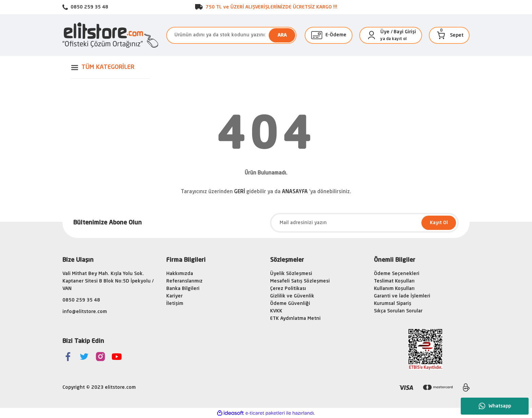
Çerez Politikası (288, 289)
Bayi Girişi (405, 32)
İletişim (175, 304)
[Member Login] (372, 35)
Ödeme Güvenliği (290, 304)
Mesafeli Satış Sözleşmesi (300, 281)
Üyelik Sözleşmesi (291, 274)
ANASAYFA (295, 192)
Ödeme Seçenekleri (397, 274)
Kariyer (174, 296)
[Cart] (441, 35)
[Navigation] (110, 67)
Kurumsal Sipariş (393, 304)
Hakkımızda (180, 274)
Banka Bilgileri (183, 289)
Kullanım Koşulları (394, 289)
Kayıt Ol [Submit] (439, 223)
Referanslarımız (184, 281)
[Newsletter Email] (364, 223)
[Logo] (110, 35)
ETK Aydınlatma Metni (295, 319)
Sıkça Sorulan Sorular (398, 311)
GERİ (240, 192)
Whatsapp (495, 406)
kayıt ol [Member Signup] (399, 39)
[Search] (231, 35)
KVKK (276, 311)
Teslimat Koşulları (394, 281)
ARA (282, 35)
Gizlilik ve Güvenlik (292, 296)
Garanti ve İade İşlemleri (402, 296)
